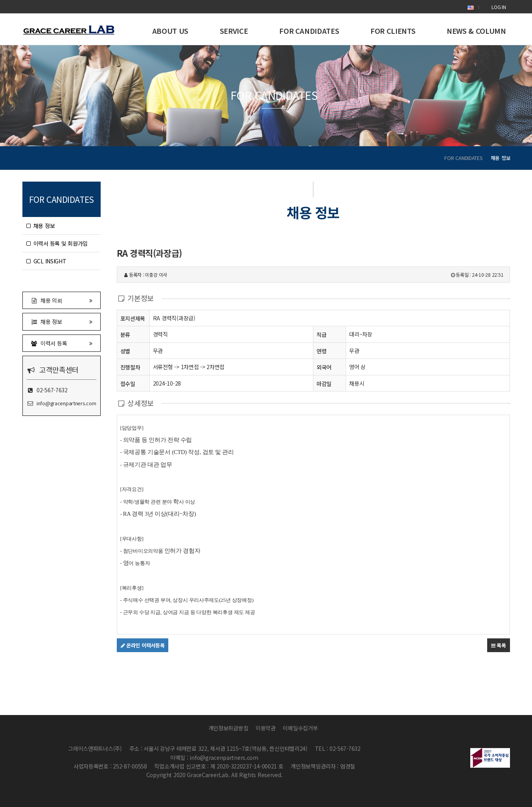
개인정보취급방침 (228, 728)
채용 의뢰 (62, 300)
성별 (125, 351)
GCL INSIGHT (46, 261)
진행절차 (130, 367)
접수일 (128, 383)
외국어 (324, 367)
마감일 (324, 384)
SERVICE (234, 31)
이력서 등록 (62, 343)
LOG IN (499, 7)
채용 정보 (41, 226)
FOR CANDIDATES (309, 31)
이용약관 (266, 728)
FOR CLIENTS (393, 31)
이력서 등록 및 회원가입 (57, 243)
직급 (321, 335)
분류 (125, 334)
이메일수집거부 (300, 728)
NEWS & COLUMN (476, 31)
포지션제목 (133, 318)
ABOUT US (170, 31)
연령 (321, 351)
